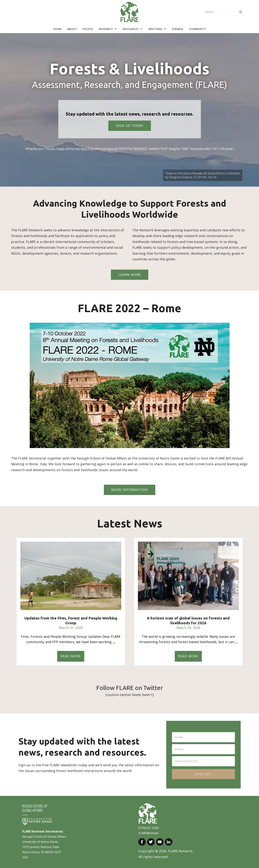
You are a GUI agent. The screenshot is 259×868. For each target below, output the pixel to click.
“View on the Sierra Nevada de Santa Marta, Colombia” (203, 173)
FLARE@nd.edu (148, 833)
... (114, 642)
